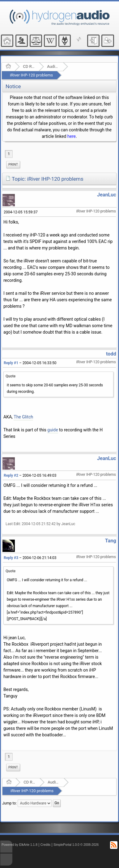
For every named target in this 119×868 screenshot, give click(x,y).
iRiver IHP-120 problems (31, 75)
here (72, 136)
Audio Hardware (53, 66)
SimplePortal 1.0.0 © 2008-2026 (76, 845)
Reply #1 (11, 363)
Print (13, 165)
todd (111, 354)
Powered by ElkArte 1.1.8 (19, 845)
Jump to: (9, 803)
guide (53, 430)
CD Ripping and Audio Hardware (29, 66)
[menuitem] (13, 165)
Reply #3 (11, 558)
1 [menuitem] (9, 154)
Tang (111, 541)
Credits (46, 845)
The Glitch (23, 417)
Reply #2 (11, 475)
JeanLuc (107, 195)
